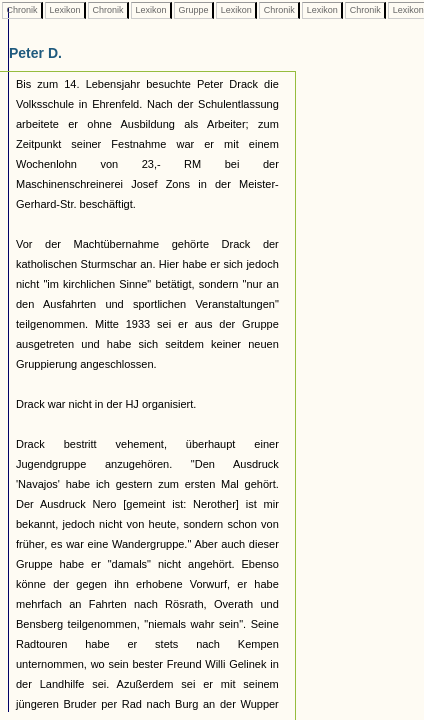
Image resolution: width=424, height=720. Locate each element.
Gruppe (193, 10)
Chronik (22, 10)
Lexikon (65, 10)
